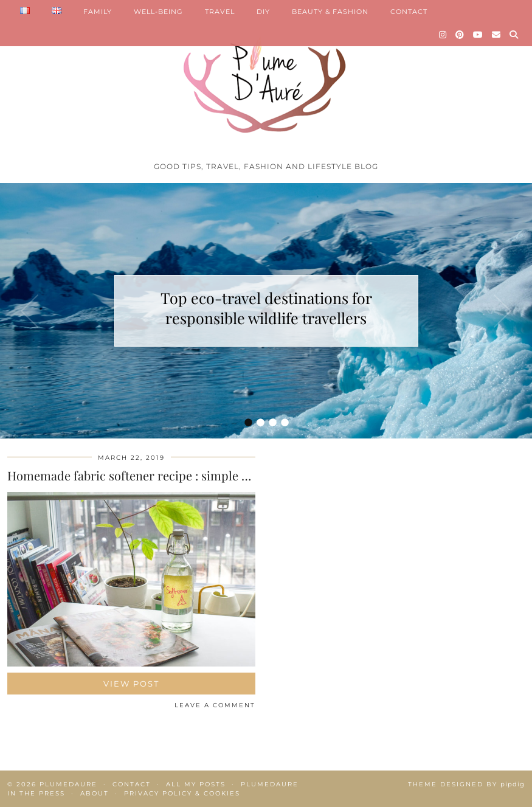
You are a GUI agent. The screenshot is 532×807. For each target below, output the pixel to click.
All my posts (196, 784)
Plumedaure (68, 784)
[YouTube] (478, 35)
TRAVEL (220, 12)
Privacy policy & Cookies (182, 793)
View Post (131, 684)
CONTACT (409, 12)
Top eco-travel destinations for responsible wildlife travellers (266, 308)
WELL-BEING (158, 12)
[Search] (514, 35)
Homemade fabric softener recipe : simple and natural (156, 475)
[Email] (496, 35)
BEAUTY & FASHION (330, 12)
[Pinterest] (460, 35)
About (95, 793)
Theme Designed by (466, 784)
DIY (263, 12)
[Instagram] (443, 35)
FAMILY (98, 12)
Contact (132, 784)
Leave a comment (215, 705)
